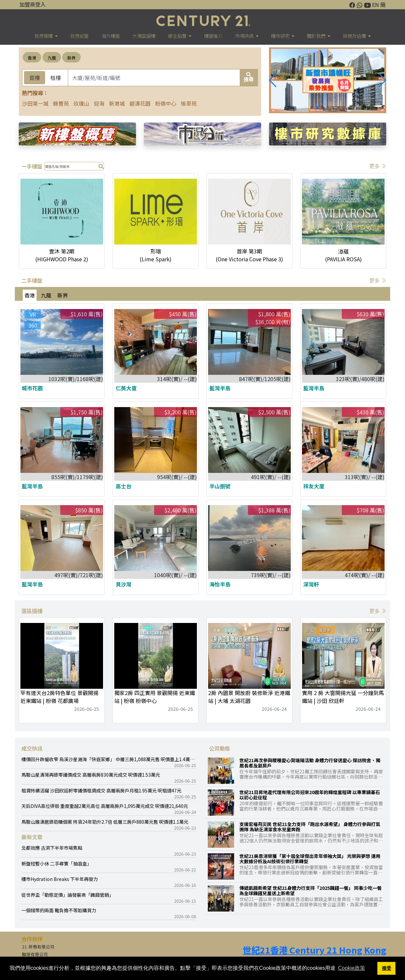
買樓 (35, 78)
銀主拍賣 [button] (178, 36)
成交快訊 (32, 748)
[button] (382, 80)
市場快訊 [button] (245, 36)
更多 (378, 166)
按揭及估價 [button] (355, 36)
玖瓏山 (81, 103)
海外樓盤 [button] (111, 36)
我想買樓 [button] (44, 36)
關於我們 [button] (317, 36)
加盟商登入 (33, 4)
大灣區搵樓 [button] (144, 36)
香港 (32, 58)
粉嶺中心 (166, 103)
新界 (71, 58)
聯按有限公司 (35, 954)
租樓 (56, 78)
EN (376, 5)
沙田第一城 (35, 103)
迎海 (99, 103)
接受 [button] (387, 968)
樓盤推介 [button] (213, 36)
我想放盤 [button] (79, 36)
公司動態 (220, 748)
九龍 (52, 58)
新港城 (117, 103)
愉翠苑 (189, 103)
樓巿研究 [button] (281, 36)
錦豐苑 (61, 103)
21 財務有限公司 (38, 947)
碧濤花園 (140, 103)
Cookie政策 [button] (352, 968)
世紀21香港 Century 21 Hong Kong (314, 950)
